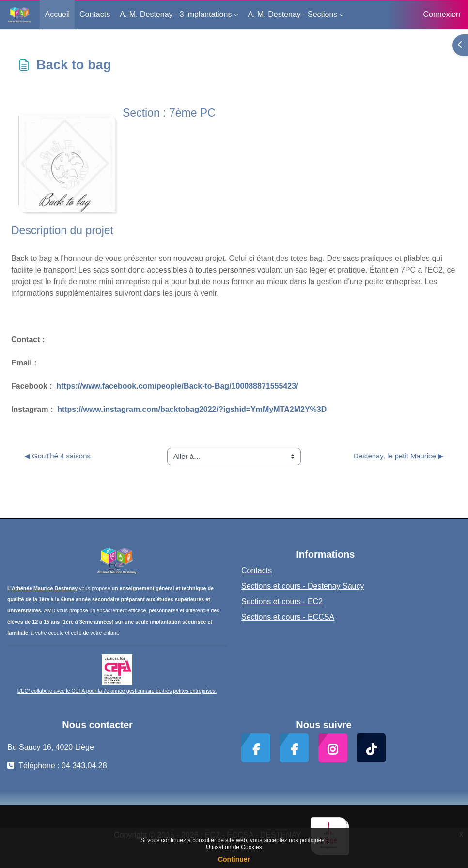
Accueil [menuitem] (57, 14)
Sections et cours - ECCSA (288, 617)
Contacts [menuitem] (95, 14)
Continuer (234, 859)
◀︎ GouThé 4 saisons (57, 456)
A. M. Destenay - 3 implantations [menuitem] (176, 14)
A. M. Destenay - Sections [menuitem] (292, 14)
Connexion (442, 14)
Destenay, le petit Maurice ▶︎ (398, 456)
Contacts (257, 571)
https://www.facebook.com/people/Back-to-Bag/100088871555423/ (177, 386)
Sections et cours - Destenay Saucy (303, 586)
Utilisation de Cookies (234, 847)
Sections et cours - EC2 (282, 602)
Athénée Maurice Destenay (45, 588)
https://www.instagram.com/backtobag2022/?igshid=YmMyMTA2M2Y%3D (192, 409)
